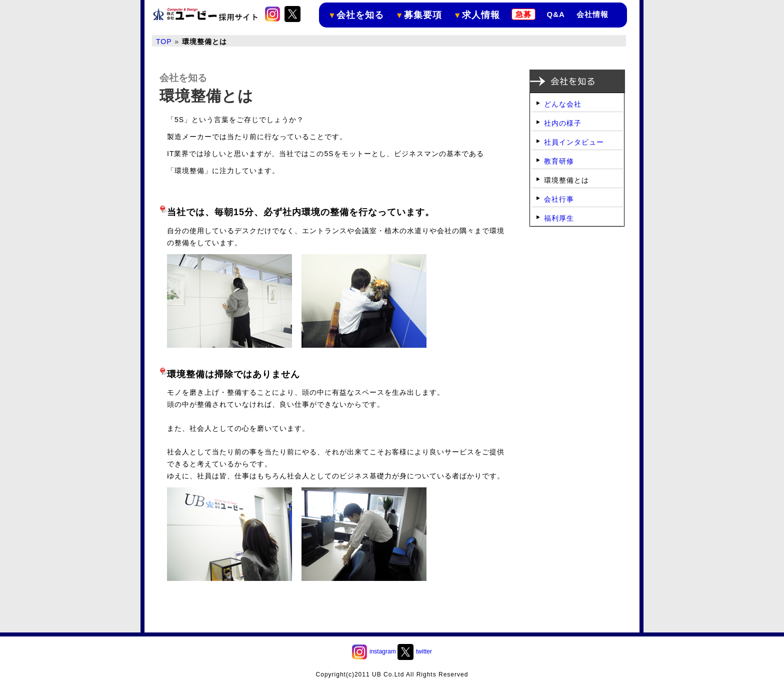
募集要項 (419, 15)
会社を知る (356, 15)
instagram (374, 651)
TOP (164, 42)
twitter (415, 651)
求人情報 (477, 15)
